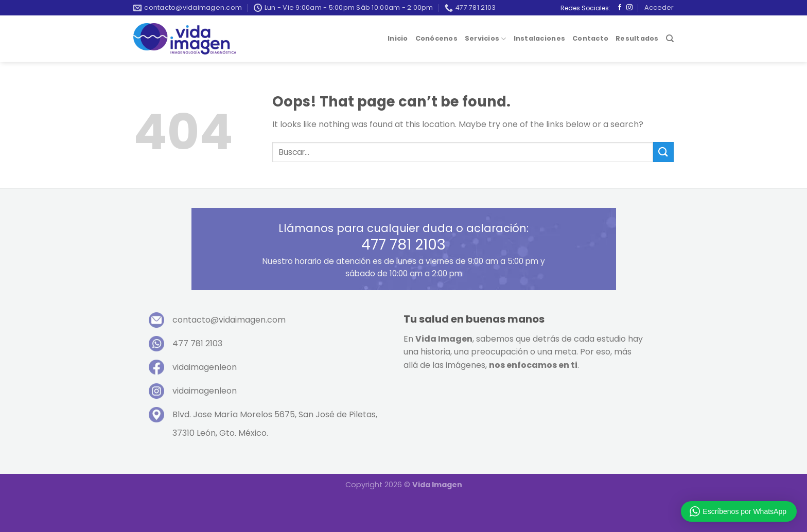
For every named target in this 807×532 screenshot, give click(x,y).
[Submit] (663, 152)
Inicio (398, 38)
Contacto (590, 38)
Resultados (637, 38)
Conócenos (436, 38)
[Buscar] (670, 39)
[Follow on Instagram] (629, 8)
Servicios (486, 39)
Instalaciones (539, 38)
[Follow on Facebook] (620, 8)
